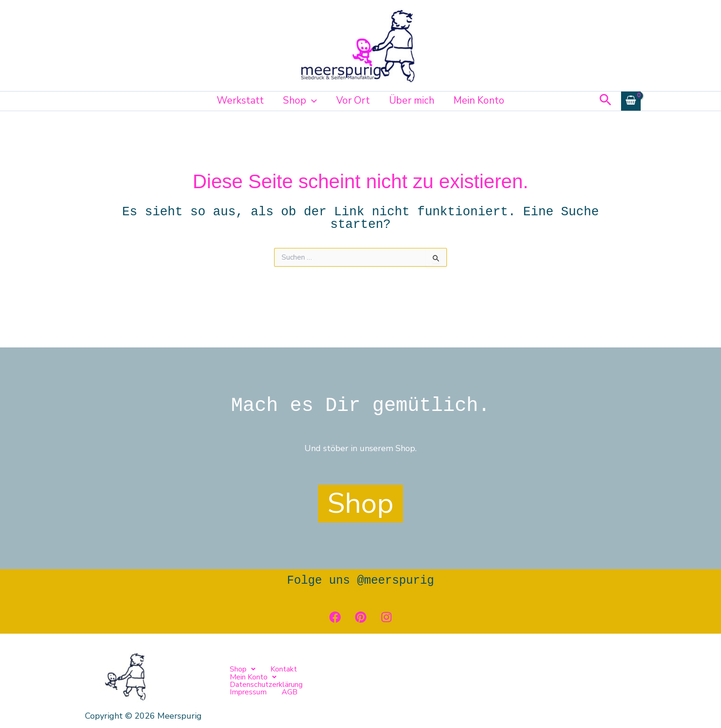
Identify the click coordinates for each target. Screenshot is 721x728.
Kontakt (284, 681)
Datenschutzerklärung (410, 681)
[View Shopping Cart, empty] (631, 101)
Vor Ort (353, 100)
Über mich (412, 100)
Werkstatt (239, 100)
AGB (520, 681)
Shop (300, 100)
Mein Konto (480, 100)
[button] (311, 100)
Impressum (479, 681)
